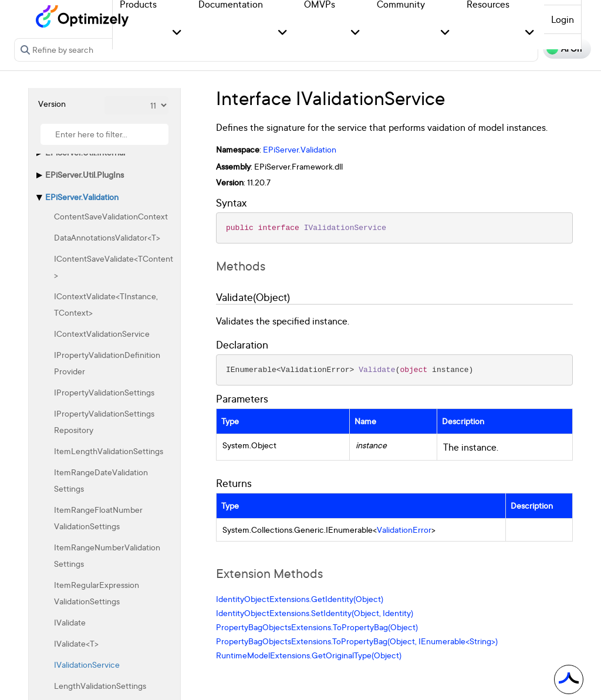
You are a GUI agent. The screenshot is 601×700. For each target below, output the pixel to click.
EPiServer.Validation (82, 197)
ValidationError (404, 530)
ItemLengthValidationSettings (109, 451)
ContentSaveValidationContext (111, 216)
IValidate (70, 622)
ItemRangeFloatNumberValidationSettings (98, 518)
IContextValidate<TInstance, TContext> (106, 304)
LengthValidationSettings (100, 686)
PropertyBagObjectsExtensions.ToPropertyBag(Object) (317, 627)
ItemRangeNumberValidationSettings (107, 555)
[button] (177, 33)
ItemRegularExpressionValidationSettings (97, 593)
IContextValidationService (102, 334)
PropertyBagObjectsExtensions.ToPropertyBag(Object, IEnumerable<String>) (357, 641)
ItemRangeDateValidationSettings (101, 480)
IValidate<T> (76, 643)
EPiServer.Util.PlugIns (85, 175)
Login (563, 19)
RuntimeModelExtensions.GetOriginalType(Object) (309, 655)
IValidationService (87, 665)
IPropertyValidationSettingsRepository (104, 422)
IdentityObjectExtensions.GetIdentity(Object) (300, 599)
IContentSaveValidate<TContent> (114, 267)
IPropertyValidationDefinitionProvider (107, 363)
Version (52, 104)
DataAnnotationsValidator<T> (107, 237)
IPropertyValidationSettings (104, 392)
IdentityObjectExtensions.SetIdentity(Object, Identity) (315, 613)
